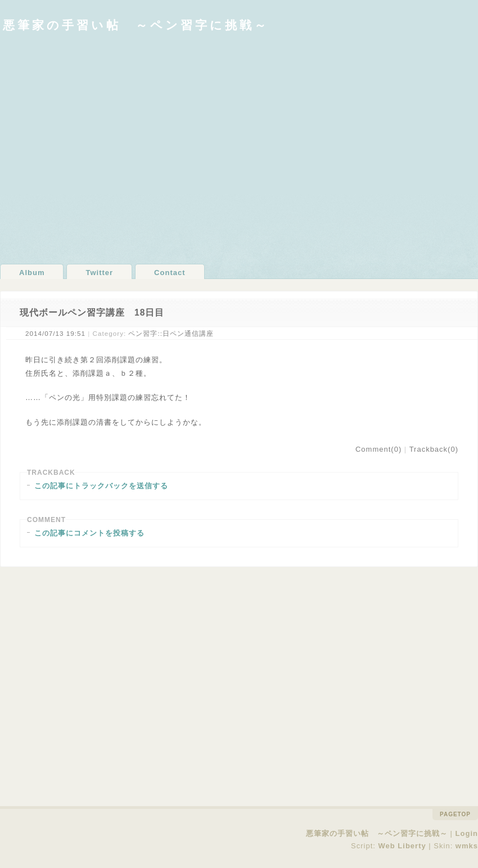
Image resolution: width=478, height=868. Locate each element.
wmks (467, 846)
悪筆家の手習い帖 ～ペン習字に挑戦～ (136, 25)
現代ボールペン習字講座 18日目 (92, 312)
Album (32, 273)
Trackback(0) (434, 449)
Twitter (99, 273)
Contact (170, 273)
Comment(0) (378, 449)
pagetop (455, 814)
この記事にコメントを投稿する (89, 533)
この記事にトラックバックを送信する (101, 486)
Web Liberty (402, 846)
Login (467, 833)
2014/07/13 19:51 (55, 333)
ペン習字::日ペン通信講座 (171, 333)
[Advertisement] (105, 148)
